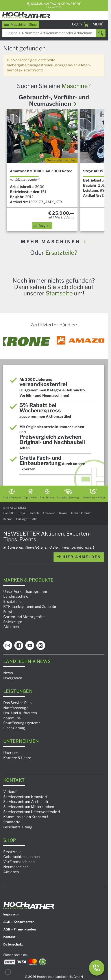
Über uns (11, 753)
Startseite (59, 293)
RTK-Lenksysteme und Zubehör (30, 607)
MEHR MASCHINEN (54, 242)
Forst (8, 612)
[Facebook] (19, 645)
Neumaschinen (16, 867)
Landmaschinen (17, 596)
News (8, 673)
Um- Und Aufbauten (20, 713)
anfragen (42, 226)
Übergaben (13, 678)
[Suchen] (101, 33)
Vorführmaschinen (19, 862)
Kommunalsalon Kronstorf (26, 817)
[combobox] (54, 33)
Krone (63, 513)
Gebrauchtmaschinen (21, 857)
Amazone (49, 513)
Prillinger (22, 519)
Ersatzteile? (61, 253)
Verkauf (10, 792)
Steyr (21, 513)
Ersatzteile (12, 602)
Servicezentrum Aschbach (26, 802)
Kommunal (12, 718)
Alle (35, 519)
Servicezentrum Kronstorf (25, 797)
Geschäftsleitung (18, 827)
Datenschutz (13, 944)
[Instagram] (41, 645)
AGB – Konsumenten (19, 922)
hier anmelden (79, 557)
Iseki (75, 513)
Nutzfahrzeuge (16, 708)
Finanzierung (14, 728)
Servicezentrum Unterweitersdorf (32, 812)
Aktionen (11, 627)
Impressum (12, 914)
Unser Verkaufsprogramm (25, 591)
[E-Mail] (8, 645)
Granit (85, 513)
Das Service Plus (17, 703)
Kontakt (9, 937)
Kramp (8, 519)
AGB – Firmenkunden (19, 929)
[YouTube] (30, 645)
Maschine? (76, 86)
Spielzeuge (13, 622)
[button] (8, 972)
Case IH (9, 513)
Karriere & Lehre (17, 758)
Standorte (12, 822)
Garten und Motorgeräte (24, 617)
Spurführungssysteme (22, 723)
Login (77, 24)
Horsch (34, 513)
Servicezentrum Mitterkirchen (29, 807)
